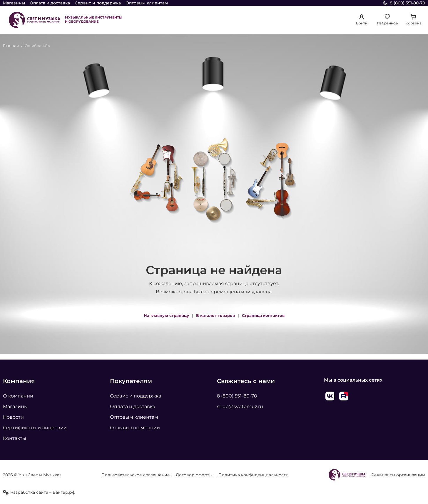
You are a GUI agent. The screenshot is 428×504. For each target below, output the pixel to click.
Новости (13, 417)
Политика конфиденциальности (254, 475)
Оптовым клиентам (147, 3)
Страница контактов (263, 315)
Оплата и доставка (50, 3)
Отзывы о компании (135, 428)
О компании (18, 396)
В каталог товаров (215, 315)
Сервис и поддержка (98, 3)
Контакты (15, 438)
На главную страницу (166, 315)
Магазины (14, 3)
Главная (11, 46)
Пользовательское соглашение (136, 475)
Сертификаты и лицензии (35, 428)
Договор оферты (194, 475)
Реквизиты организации (398, 475)
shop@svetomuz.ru (240, 406)
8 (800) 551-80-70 (237, 396)
